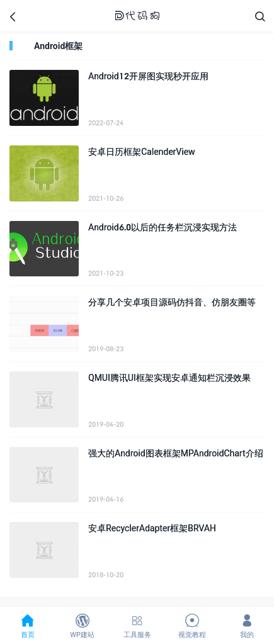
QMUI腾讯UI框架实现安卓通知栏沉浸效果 (169, 377)
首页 (27, 626)
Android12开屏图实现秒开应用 (148, 76)
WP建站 (82, 626)
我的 (247, 626)
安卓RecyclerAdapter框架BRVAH (152, 528)
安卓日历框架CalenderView (142, 151)
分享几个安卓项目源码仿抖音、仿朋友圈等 (172, 302)
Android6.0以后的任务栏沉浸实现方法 (163, 227)
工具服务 (137, 626)
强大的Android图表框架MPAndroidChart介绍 (176, 453)
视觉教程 (192, 626)
